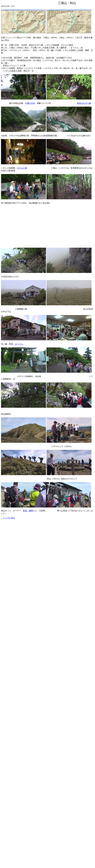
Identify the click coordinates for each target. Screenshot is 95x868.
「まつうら (18, 344)
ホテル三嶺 (22, 168)
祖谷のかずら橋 (84, 103)
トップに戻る (8, 518)
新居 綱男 (28, 511)
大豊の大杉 (30, 103)
